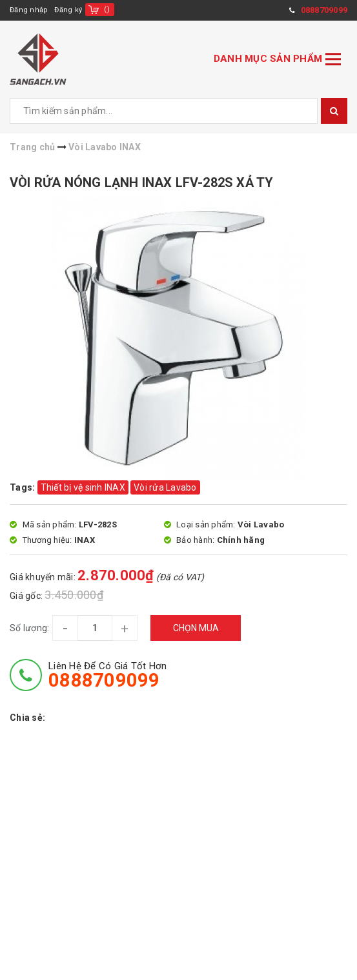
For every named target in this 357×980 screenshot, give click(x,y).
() (107, 9)
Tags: (24, 487)
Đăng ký (68, 10)
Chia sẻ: (27, 718)
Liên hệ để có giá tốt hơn (107, 675)
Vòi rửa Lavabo (165, 487)
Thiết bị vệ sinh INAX (83, 487)
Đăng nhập (29, 10)
